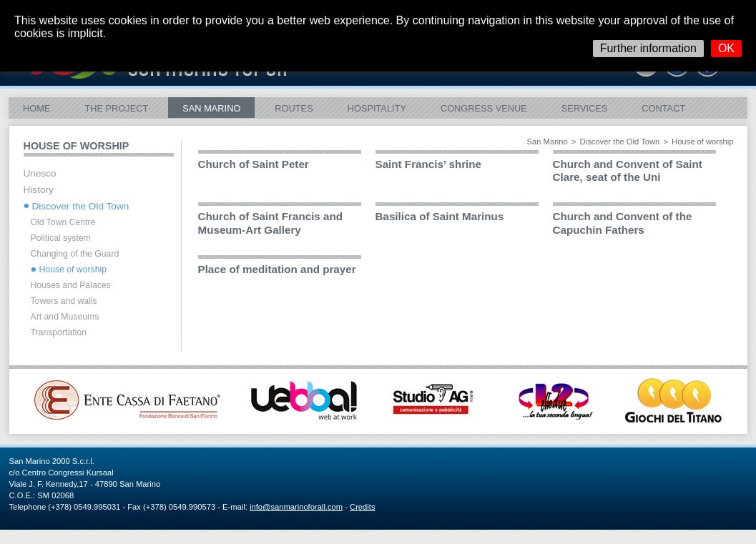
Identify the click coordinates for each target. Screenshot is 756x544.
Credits (362, 507)
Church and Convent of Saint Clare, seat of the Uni (628, 170)
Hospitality (377, 108)
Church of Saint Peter (254, 164)
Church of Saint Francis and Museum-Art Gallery (271, 223)
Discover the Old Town (620, 142)
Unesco (40, 173)
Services (584, 108)
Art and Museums (65, 317)
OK (726, 48)
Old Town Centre (63, 222)
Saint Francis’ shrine (429, 164)
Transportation (59, 332)
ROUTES (294, 108)
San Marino (211, 108)
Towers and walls (64, 301)
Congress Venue (484, 108)
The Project (116, 108)
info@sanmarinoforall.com (296, 507)
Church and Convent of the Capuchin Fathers (623, 223)
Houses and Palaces (71, 285)
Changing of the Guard (75, 254)
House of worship (73, 269)
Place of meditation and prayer (277, 269)
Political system (61, 238)
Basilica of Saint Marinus (440, 216)
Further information (648, 48)
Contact (663, 108)
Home (36, 108)
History (39, 190)
